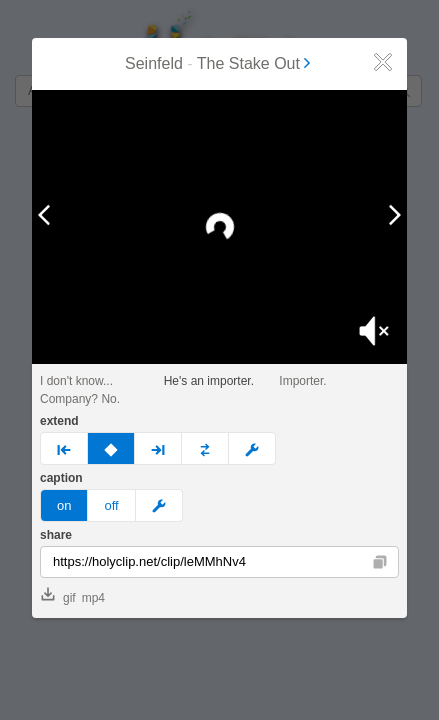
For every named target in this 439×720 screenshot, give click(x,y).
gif (58, 596)
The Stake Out (255, 63)
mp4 (93, 598)
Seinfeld (154, 63)
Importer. (302, 381)
